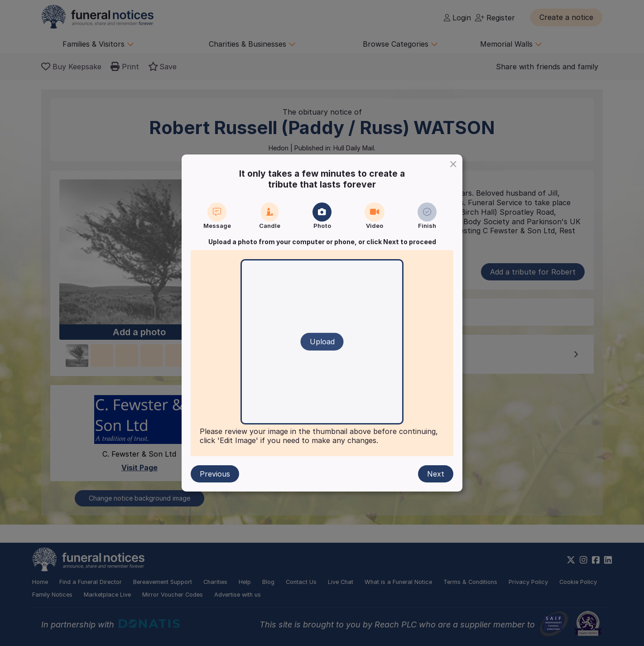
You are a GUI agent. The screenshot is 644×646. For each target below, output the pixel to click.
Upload (322, 342)
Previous (215, 474)
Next (436, 474)
